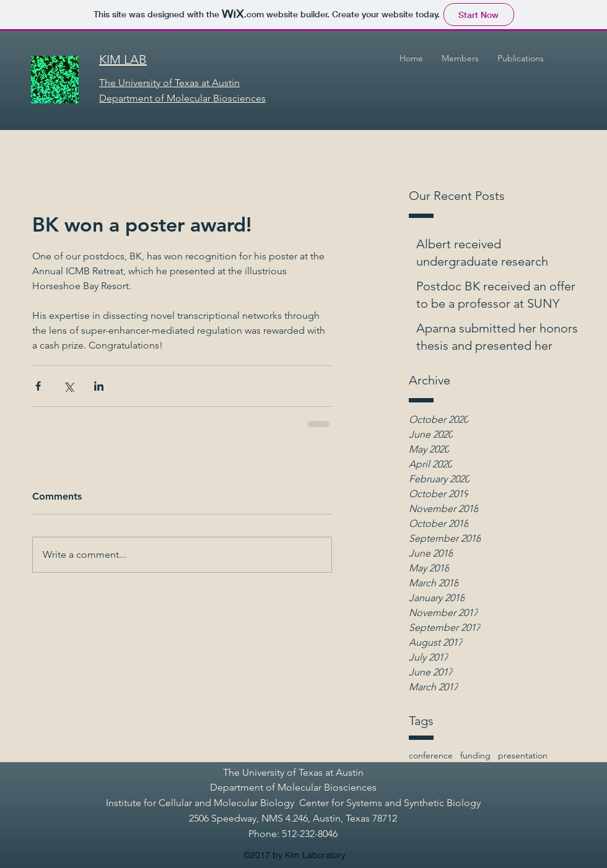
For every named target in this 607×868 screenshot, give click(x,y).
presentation (523, 755)
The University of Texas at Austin (293, 772)
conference (431, 755)
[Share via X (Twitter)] (68, 386)
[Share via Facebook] (38, 386)
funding (475, 755)
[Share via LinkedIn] (99, 386)
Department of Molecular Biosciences (293, 787)
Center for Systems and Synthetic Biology (390, 803)
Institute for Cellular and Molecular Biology (200, 803)
